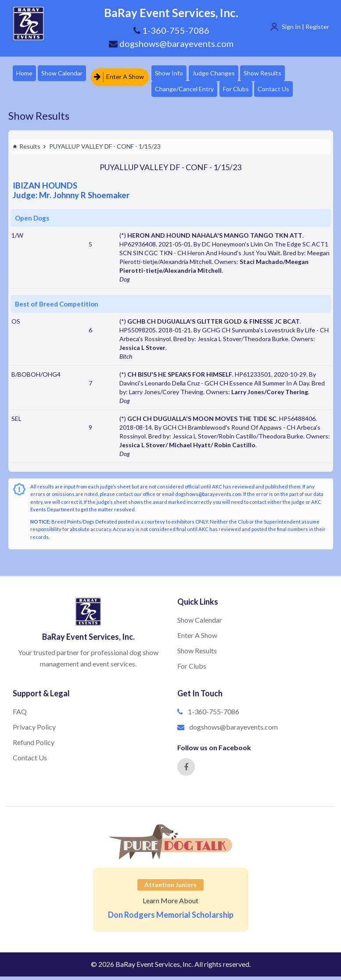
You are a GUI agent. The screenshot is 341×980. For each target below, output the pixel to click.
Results (27, 150)
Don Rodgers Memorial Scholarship (171, 918)
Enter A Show (123, 74)
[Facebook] (186, 770)
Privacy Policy (34, 730)
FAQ (20, 715)
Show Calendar (66, 74)
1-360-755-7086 (214, 715)
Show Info (176, 74)
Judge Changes (224, 74)
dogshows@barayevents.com (171, 43)
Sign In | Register (305, 27)
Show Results (276, 74)
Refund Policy (34, 746)
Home (25, 74)
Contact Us (287, 91)
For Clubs (246, 91)
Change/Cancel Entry (191, 91)
